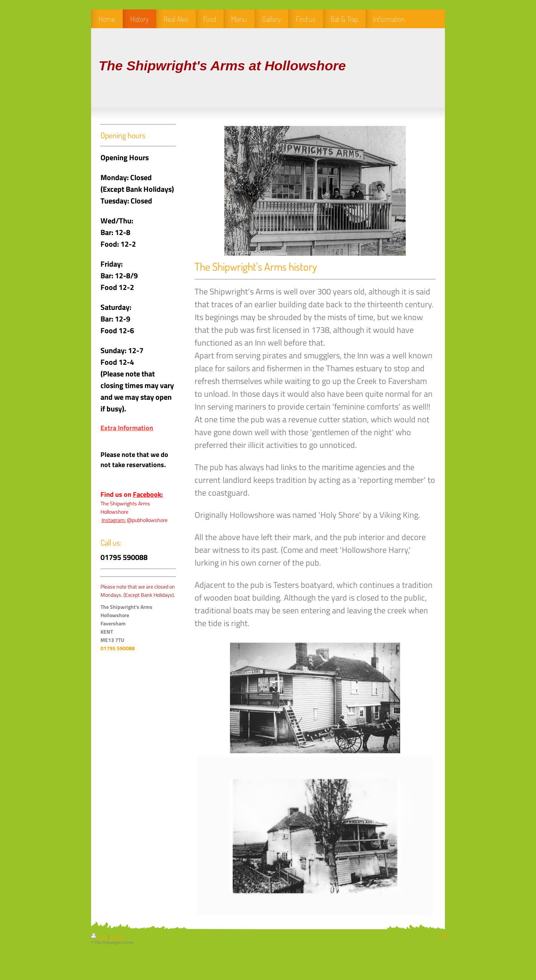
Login (444, 936)
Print (100, 937)
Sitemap (117, 937)
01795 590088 (118, 648)
